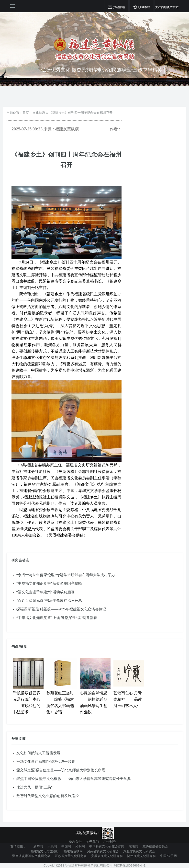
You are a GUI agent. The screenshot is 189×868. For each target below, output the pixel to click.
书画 (15, 646)
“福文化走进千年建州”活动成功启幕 (45, 592)
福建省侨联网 (73, 851)
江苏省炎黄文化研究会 (71, 856)
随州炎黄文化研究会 (141, 856)
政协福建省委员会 (155, 846)
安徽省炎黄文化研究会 (107, 856)
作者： (116, 129)
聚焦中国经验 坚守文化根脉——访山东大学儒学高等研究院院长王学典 (74, 779)
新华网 (38, 846)
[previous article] (176, 70)
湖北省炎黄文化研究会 (139, 851)
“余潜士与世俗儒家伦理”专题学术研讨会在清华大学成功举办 (66, 575)
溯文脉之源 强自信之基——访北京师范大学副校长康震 (61, 770)
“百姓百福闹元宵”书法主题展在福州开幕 (49, 601)
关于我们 (92, 842)
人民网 (52, 846)
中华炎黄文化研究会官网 (107, 846)
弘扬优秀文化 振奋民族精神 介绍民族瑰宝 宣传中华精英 (102, 70)
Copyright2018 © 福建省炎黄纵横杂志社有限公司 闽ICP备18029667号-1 (94, 865)
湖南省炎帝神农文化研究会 (31, 856)
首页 (26, 113)
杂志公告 (75, 842)
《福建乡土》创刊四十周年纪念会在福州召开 (81, 113)
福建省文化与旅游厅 (45, 851)
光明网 (80, 846)
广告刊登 (110, 842)
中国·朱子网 (168, 856)
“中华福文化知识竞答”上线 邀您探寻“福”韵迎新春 (57, 618)
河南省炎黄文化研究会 (103, 851)
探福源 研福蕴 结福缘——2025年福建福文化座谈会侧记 (61, 609)
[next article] (168, 70)
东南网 (133, 846)
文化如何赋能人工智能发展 (38, 753)
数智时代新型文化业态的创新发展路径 (48, 796)
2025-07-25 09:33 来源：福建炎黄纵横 (45, 129)
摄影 (24, 646)
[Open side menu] (12, 6)
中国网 (66, 846)
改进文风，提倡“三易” (34, 787)
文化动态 (39, 113)
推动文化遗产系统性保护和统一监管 (46, 762)
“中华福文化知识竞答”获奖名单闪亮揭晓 (49, 583)
